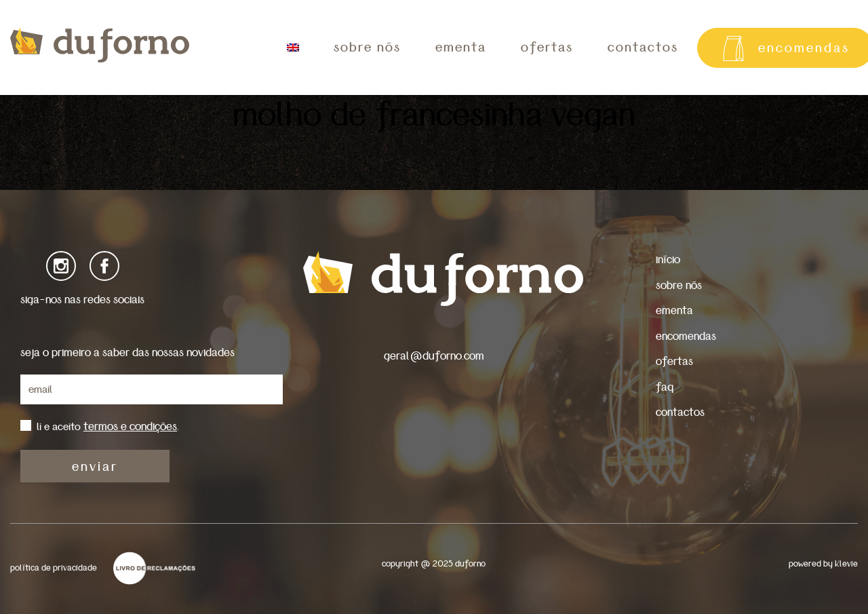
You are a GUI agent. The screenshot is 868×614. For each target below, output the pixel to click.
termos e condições (130, 426)
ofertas (547, 47)
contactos (643, 47)
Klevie (846, 564)
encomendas (686, 336)
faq (665, 387)
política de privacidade (54, 568)
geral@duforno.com (434, 356)
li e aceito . (108, 427)
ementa (461, 47)
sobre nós (367, 47)
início (668, 260)
